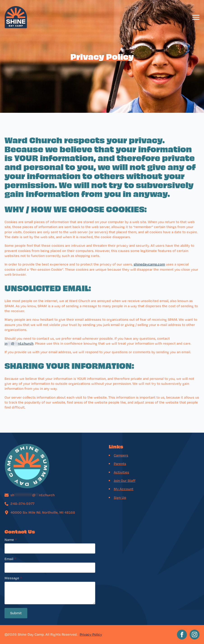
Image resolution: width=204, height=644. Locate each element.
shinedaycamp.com (149, 264)
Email (10, 559)
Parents (120, 464)
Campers (121, 455)
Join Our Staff (125, 481)
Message (13, 578)
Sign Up (120, 497)
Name (11, 540)
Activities (121, 472)
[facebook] (182, 635)
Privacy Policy (91, 634)
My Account (124, 489)
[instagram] (195, 635)
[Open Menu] (196, 17)
